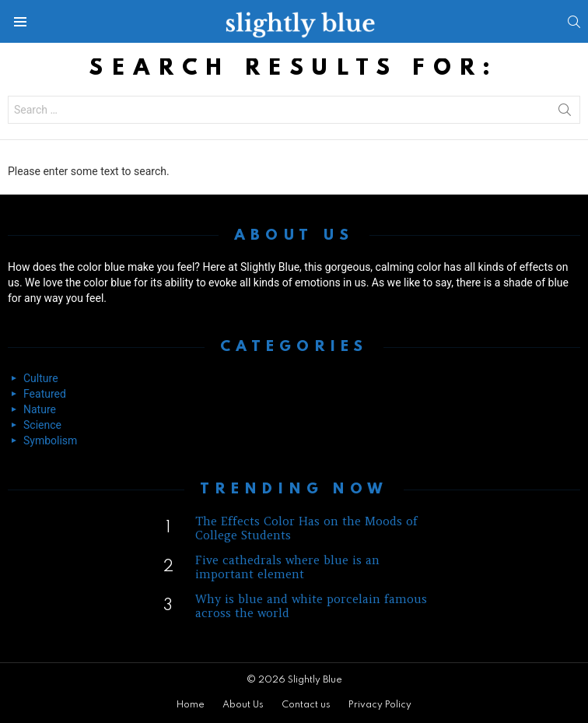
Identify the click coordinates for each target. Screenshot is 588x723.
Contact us (306, 705)
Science (42, 425)
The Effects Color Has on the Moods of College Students (306, 528)
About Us (243, 705)
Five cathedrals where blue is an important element (287, 567)
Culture (41, 378)
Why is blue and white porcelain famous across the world (311, 606)
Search (565, 113)
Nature (40, 409)
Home (191, 705)
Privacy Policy (380, 705)
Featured (45, 394)
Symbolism (50, 440)
